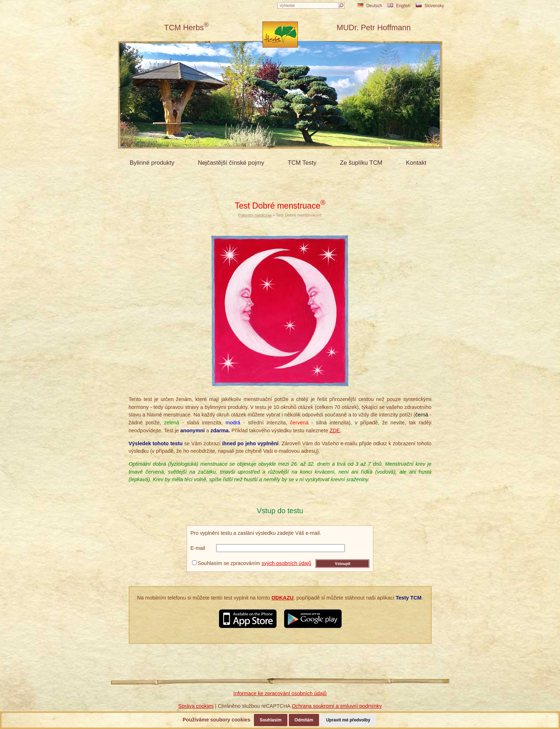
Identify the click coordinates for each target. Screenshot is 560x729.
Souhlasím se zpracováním (252, 563)
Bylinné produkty (152, 163)
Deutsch (370, 6)
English (399, 6)
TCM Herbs (186, 28)
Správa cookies (196, 706)
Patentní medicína (255, 215)
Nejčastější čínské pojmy (231, 163)
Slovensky (430, 6)
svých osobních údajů (286, 563)
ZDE (335, 430)
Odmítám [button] (304, 720)
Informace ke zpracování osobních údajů (280, 693)
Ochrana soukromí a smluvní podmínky (337, 706)
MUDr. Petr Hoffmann (374, 28)
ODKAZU (283, 598)
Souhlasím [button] (271, 720)
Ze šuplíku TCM (361, 163)
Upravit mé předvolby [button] (348, 720)
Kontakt (416, 163)
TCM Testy (302, 163)
